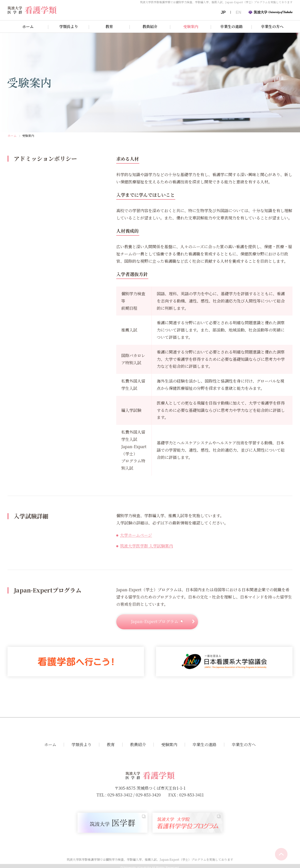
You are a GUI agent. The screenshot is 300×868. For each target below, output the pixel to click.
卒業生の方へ (272, 26)
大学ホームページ (136, 535)
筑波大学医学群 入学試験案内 (146, 546)
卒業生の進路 (231, 26)
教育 (109, 26)
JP (223, 12)
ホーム (28, 26)
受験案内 (191, 26)
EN (238, 12)
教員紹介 (150, 26)
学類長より (69, 26)
